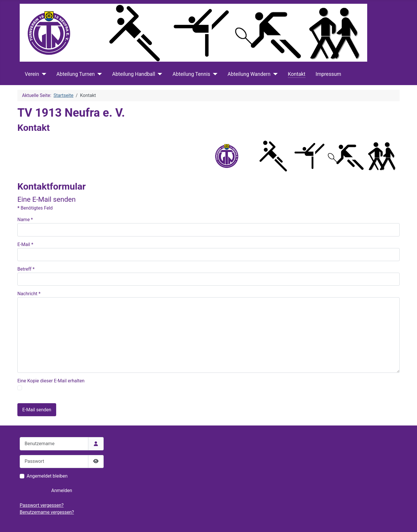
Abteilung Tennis (191, 74)
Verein (32, 74)
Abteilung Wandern (249, 74)
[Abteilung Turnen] (98, 74)
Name (25, 220)
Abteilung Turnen (76, 74)
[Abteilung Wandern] (274, 74)
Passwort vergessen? (42, 505)
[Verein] (43, 74)
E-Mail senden (37, 410)
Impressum (329, 74)
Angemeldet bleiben (47, 476)
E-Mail (25, 244)
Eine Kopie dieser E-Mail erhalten (51, 381)
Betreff (26, 269)
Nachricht (29, 294)
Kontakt (297, 74)
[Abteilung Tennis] (214, 74)
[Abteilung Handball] (159, 74)
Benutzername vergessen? (47, 512)
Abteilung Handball (133, 74)
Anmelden (62, 490)
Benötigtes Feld (35, 208)
